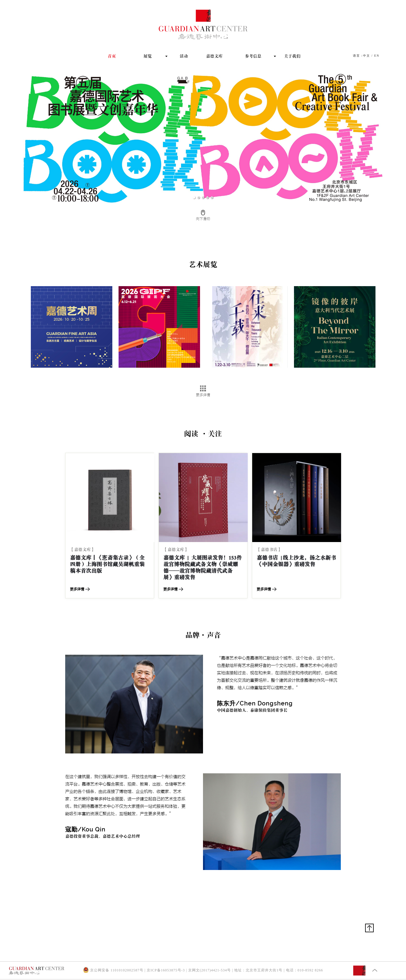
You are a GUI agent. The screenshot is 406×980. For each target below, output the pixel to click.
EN (377, 56)
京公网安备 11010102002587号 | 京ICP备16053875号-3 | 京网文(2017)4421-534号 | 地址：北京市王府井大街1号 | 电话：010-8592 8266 (203, 970)
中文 (367, 56)
